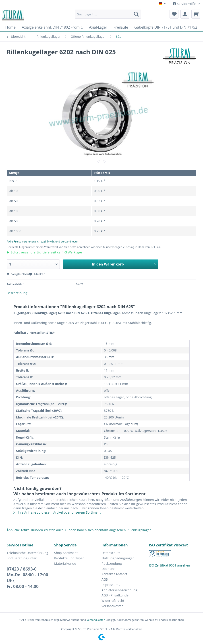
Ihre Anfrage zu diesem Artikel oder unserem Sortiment (57, 512)
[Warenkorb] (196, 14)
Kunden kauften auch (47, 530)
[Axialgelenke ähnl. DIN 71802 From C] (52, 27)
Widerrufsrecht (113, 601)
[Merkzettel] (174, 14)
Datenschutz (111, 553)
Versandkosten (113, 606)
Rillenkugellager (139, 530)
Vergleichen (18, 274)
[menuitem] (108, 16)
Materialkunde (65, 563)
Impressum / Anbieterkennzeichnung (119, 587)
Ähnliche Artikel (19, 530)
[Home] (10, 27)
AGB (105, 579)
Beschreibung (17, 293)
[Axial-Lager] (98, 27)
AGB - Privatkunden (116, 595)
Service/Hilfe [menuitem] (185, 4)
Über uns (108, 569)
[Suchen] (136, 14)
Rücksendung (112, 563)
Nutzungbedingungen (118, 558)
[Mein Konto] (185, 14)
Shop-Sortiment (66, 553)
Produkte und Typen (69, 558)
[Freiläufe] (121, 27)
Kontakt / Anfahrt (114, 574)
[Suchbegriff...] (108, 14)
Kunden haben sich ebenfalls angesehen (95, 530)
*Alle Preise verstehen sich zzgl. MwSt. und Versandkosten (43, 241)
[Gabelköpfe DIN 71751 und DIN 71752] (166, 27)
